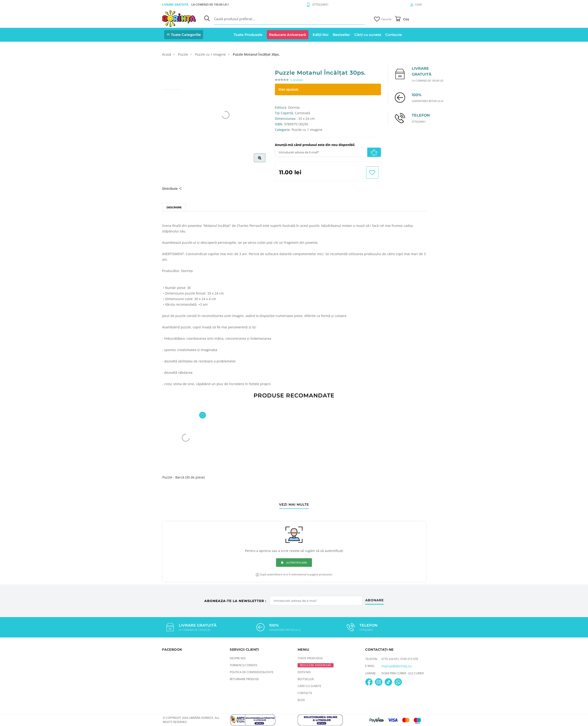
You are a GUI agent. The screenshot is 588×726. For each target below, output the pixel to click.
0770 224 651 (390, 659)
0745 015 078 (409, 659)
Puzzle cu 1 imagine (210, 54)
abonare (375, 600)
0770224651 (321, 5)
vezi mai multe (294, 505)
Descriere (174, 207)
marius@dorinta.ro (396, 666)
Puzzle (183, 54)
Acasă (167, 54)
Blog (301, 700)
